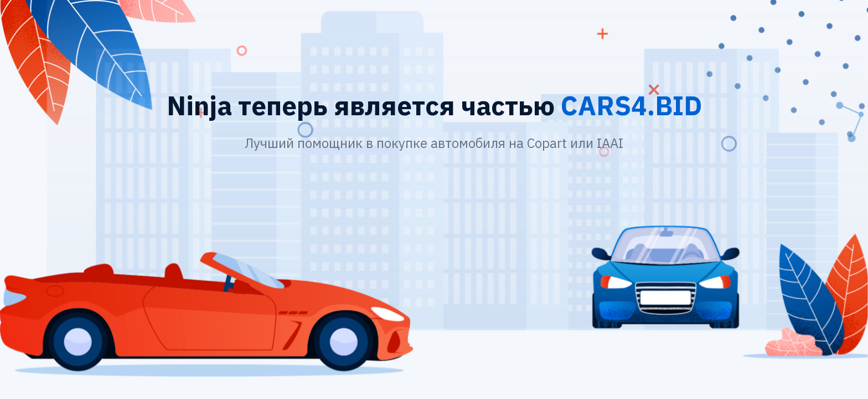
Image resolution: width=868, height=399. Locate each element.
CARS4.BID (631, 105)
